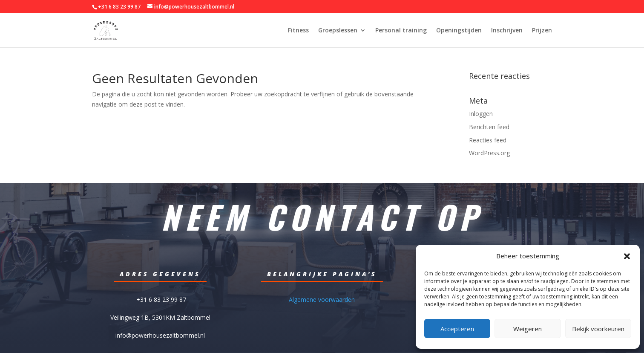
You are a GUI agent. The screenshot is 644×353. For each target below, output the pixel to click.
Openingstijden (459, 31)
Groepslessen (338, 31)
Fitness (298, 31)
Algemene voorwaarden (322, 299)
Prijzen (542, 31)
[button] (627, 256)
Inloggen (481, 114)
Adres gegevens (160, 274)
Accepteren (457, 329)
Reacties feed (488, 140)
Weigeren (528, 329)
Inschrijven (507, 31)
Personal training (401, 31)
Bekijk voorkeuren (598, 329)
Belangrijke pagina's (322, 274)
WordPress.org (489, 153)
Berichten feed (489, 127)
